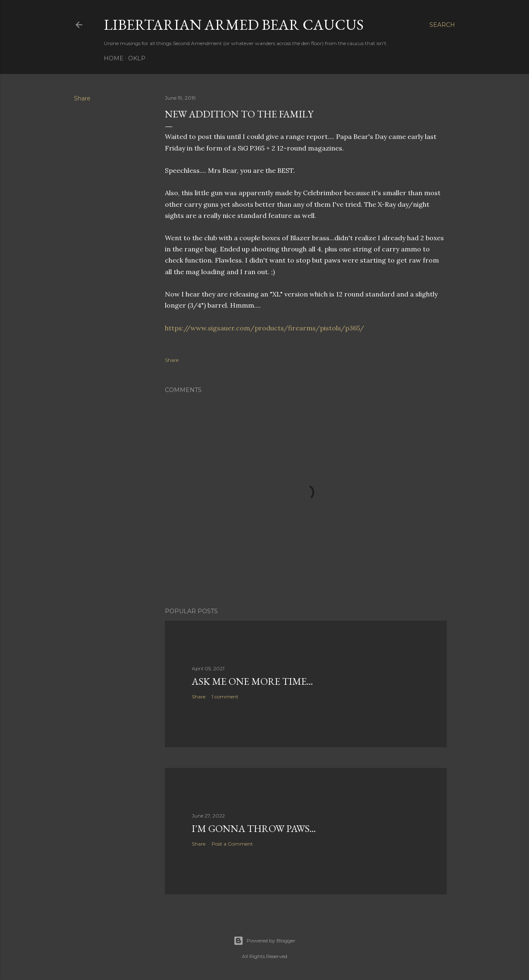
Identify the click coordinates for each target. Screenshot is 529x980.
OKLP (137, 58)
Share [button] (82, 98)
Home (114, 58)
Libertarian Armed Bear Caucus (234, 25)
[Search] (442, 25)
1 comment (225, 697)
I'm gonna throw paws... (254, 828)
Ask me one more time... (252, 681)
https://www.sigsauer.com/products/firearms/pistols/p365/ (264, 328)
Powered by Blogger (264, 941)
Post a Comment (232, 844)
